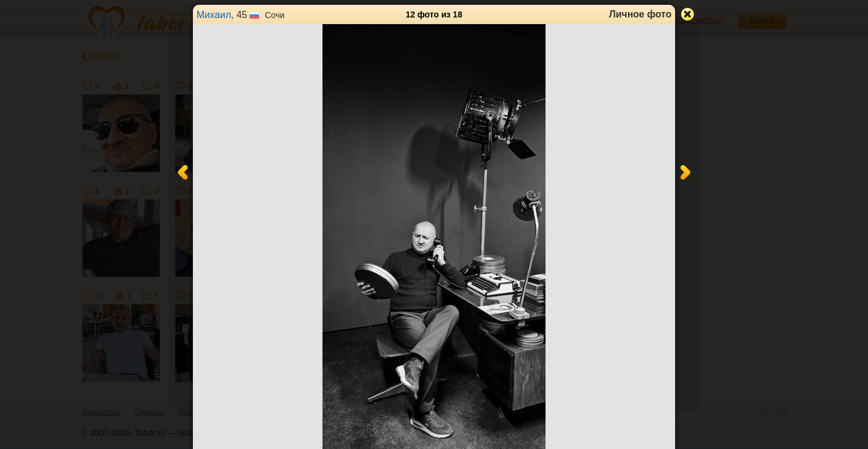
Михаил (214, 15)
